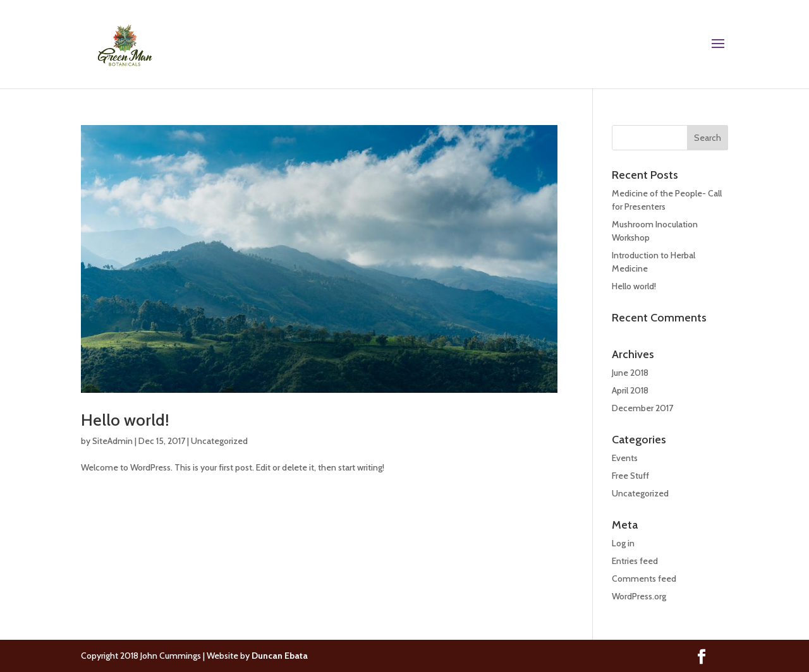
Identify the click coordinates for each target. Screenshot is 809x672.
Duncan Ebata (280, 656)
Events (625, 458)
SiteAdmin (113, 441)
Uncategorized (219, 441)
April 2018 (630, 390)
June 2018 (630, 373)
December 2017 (642, 408)
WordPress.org (639, 596)
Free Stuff (630, 476)
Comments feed (644, 579)
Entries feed (635, 561)
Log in (623, 543)
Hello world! (125, 420)
